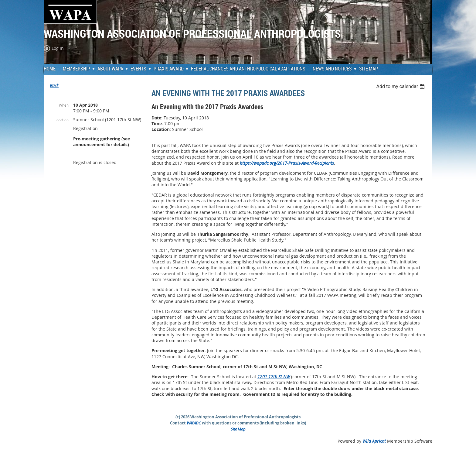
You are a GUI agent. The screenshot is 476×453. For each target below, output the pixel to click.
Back (54, 86)
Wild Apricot (374, 441)
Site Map (238, 429)
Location (62, 120)
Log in (58, 48)
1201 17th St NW (274, 377)
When (64, 105)
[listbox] (401, 86)
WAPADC (194, 423)
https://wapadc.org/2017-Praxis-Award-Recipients (287, 163)
